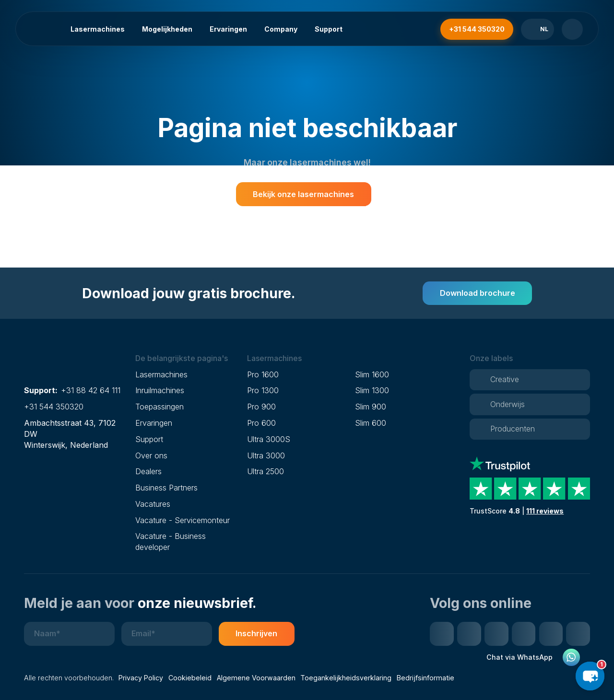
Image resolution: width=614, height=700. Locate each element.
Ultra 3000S (269, 439)
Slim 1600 (372, 374)
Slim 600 (371, 423)
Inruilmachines (160, 390)
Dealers (148, 471)
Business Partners (166, 488)
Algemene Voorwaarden (256, 678)
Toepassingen (159, 407)
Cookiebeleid (190, 678)
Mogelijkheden (167, 29)
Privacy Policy (141, 678)
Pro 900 (261, 407)
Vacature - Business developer (171, 542)
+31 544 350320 (54, 407)
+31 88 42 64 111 (91, 390)
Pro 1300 (263, 390)
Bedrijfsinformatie (425, 678)
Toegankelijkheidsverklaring (346, 678)
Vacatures (153, 504)
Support (329, 29)
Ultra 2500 (266, 471)
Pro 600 (261, 423)
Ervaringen (228, 29)
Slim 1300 (372, 390)
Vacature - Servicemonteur (183, 520)
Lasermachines (98, 29)
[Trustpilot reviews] (530, 486)
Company (281, 29)
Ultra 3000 (266, 455)
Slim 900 (371, 407)
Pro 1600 (263, 374)
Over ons (151, 455)
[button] (188, 358)
